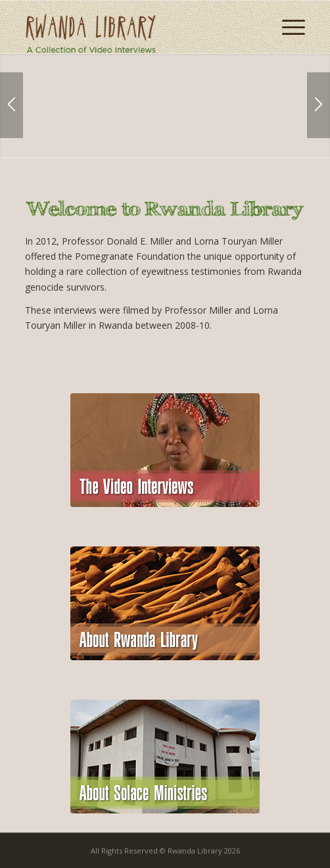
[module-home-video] (165, 450)
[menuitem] (287, 27)
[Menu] (287, 27)
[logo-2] (137, 27)
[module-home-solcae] (165, 757)
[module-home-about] (165, 603)
